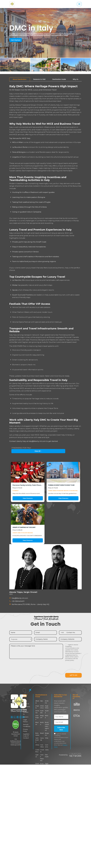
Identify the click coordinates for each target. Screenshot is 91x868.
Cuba (47, 744)
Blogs (25, 709)
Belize (47, 715)
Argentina (47, 706)
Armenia (37, 711)
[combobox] (21, 639)
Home (25, 700)
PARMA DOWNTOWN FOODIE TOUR (61, 485)
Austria (47, 711)
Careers (25, 714)
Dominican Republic (37, 758)
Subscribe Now (61, 728)
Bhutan (37, 720)
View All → (21, 451)
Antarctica (42, 706)
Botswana (37, 731)
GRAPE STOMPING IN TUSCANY (24, 527)
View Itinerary (28, 498)
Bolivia (42, 720)
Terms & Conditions (26, 722)
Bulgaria (47, 731)
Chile (46, 735)
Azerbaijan (37, 716)
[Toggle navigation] (79, 4)
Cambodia (37, 735)
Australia (42, 711)
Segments (26, 706)
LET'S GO (74, 675)
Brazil (42, 730)
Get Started (15, 40)
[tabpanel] (45, 314)
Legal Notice (25, 718)
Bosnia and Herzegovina (47, 723)
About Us (26, 703)
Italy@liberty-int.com (19, 598)
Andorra (47, 701)
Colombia (42, 740)
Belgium (42, 716)
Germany (37, 780)
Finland (37, 775)
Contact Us (26, 711)
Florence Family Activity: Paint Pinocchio (28, 485)
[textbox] (21, 639)
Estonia (37, 765)
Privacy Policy (25, 727)
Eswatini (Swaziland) (42, 768)
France (42, 775)
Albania (37, 701)
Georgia (46, 775)
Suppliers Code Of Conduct (26, 733)
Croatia (42, 745)
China (37, 739)
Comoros (46, 740)
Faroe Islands (47, 766)
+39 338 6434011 (18, 601)
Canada (42, 735)
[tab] (20, 79)
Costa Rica (37, 745)
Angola (37, 706)
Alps (42, 700)
